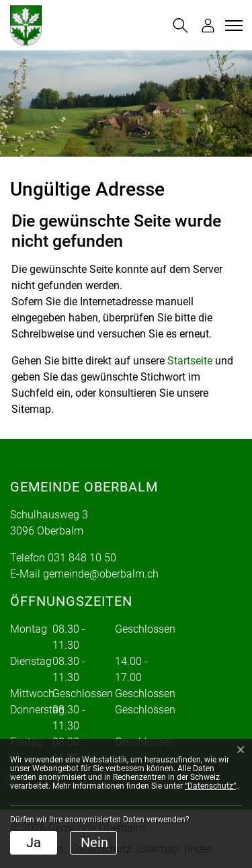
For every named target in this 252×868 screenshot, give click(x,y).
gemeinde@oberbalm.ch (101, 574)
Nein (94, 842)
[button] (180, 26)
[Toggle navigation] (232, 26)
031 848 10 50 (82, 558)
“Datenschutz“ (210, 786)
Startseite (190, 361)
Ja (34, 842)
